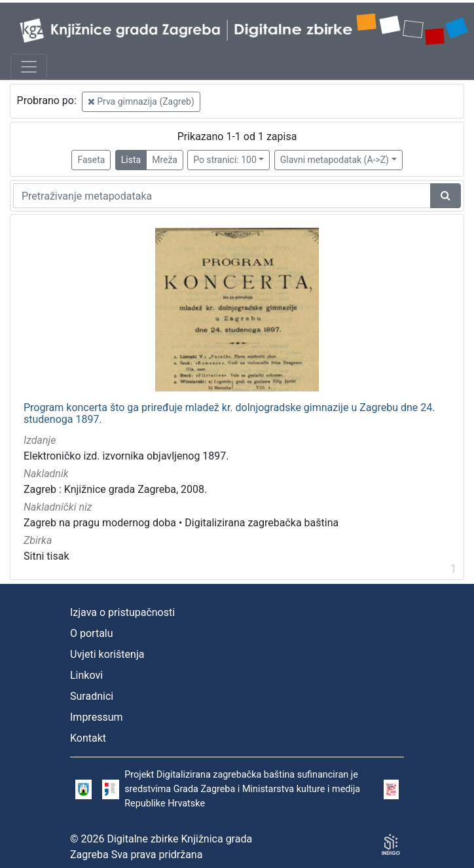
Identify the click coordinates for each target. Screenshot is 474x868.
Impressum (97, 717)
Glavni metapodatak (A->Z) (335, 160)
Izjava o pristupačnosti (122, 612)
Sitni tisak (46, 556)
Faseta (91, 160)
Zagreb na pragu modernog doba (100, 523)
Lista (131, 160)
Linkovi (86, 675)
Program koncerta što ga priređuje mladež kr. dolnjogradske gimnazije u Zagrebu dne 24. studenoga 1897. (229, 413)
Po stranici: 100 (225, 160)
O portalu (92, 633)
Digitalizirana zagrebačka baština (262, 523)
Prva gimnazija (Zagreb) (141, 101)
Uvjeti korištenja (107, 654)
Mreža (165, 160)
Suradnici (92, 696)
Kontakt (88, 738)
